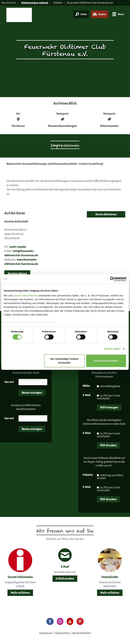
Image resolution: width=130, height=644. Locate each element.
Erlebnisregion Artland (35, 3)
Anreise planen (17, 274)
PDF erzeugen (109, 407)
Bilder (86, 386)
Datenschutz (62, 633)
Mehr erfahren (20, 593)
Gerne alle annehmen (106, 361)
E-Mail (87, 395)
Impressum (46, 633)
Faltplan (88, 475)
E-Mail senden (65, 579)
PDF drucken (108, 445)
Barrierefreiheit (82, 633)
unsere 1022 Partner (25, 296)
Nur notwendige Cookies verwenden (64, 361)
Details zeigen (112, 349)
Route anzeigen (32, 393)
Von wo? (9, 382)
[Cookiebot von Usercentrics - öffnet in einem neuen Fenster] (112, 279)
